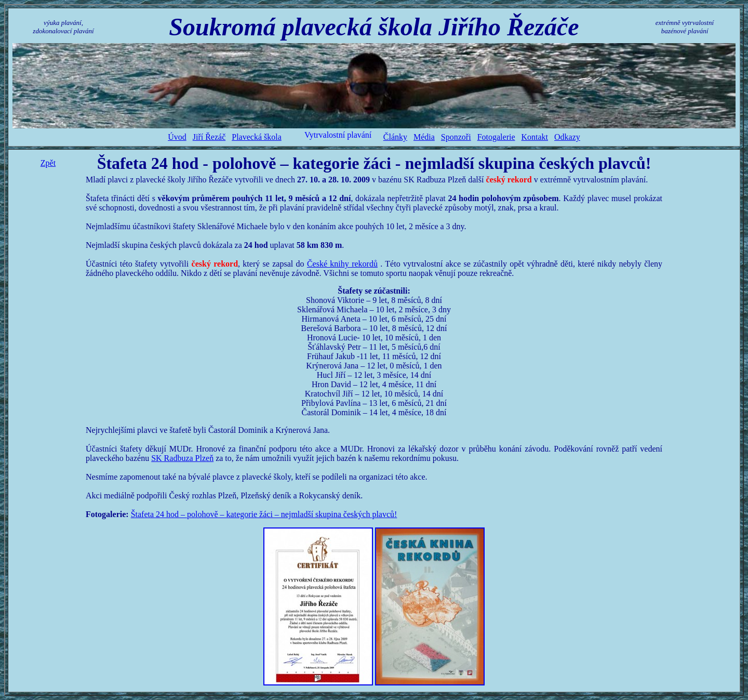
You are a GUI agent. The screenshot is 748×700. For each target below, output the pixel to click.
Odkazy (567, 137)
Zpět (48, 163)
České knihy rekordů (342, 264)
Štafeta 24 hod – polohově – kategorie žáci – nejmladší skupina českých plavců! (264, 514)
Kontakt (535, 137)
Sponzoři (456, 137)
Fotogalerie (496, 137)
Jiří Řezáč (209, 137)
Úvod (177, 137)
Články (395, 137)
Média (424, 137)
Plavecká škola (257, 137)
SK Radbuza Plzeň (182, 458)
